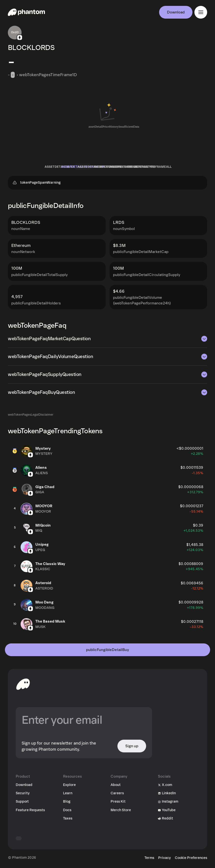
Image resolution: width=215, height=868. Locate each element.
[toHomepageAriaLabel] (23, 684)
